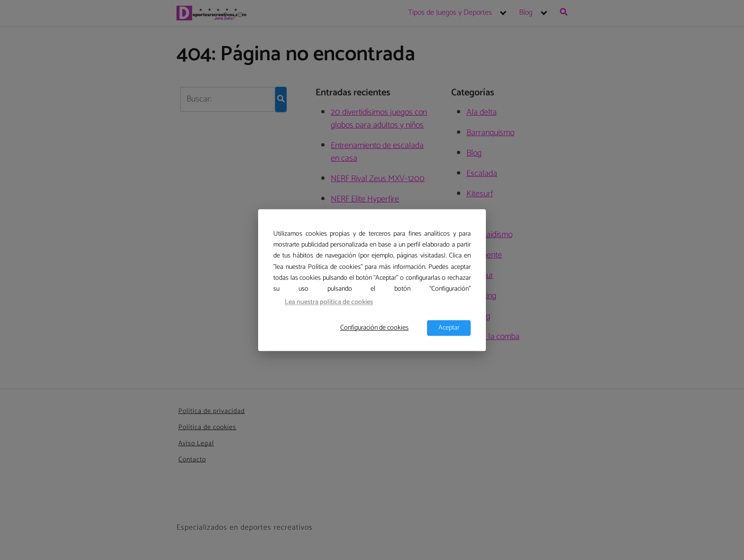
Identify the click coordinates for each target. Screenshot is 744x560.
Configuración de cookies (374, 328)
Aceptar (449, 328)
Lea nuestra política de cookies (329, 303)
